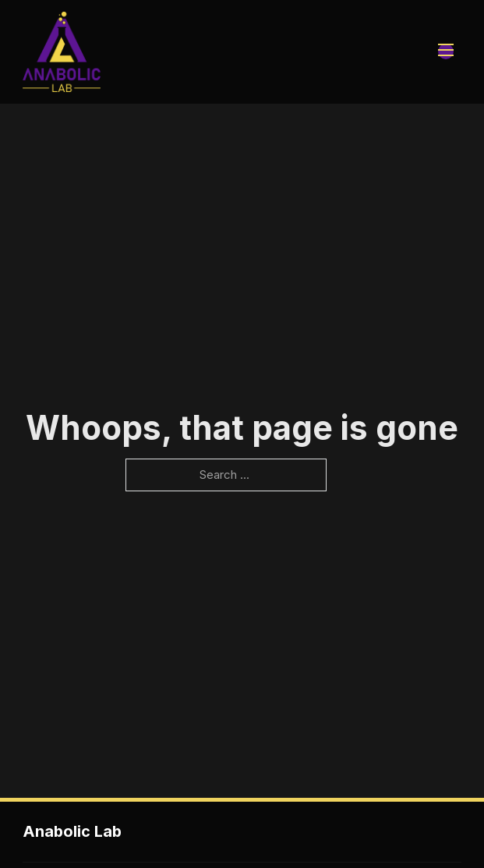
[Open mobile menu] (446, 51)
